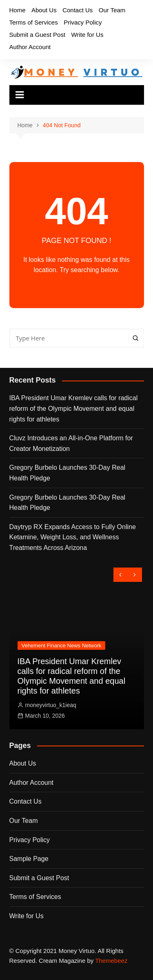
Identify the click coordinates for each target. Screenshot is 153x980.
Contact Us (78, 10)
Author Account (30, 47)
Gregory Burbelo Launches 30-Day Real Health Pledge (68, 473)
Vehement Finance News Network (62, 645)
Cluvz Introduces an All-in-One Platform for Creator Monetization (71, 443)
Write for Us (88, 35)
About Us (44, 10)
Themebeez (111, 961)
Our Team (112, 10)
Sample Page (29, 859)
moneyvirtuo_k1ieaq (51, 705)
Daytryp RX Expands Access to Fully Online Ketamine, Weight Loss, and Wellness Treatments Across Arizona (73, 537)
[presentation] (121, 575)
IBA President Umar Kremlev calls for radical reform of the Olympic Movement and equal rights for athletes (74, 408)
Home (18, 10)
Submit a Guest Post (38, 35)
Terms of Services (34, 22)
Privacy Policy (83, 22)
